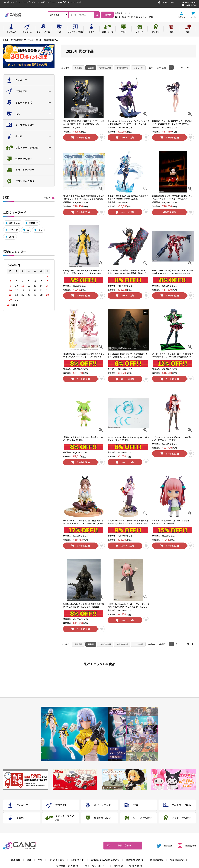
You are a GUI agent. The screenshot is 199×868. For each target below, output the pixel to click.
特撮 (160, 17)
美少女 (126, 17)
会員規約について (179, 860)
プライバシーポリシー (96, 866)
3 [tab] (142, 729)
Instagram (187, 846)
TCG (132, 17)
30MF (12, 237)
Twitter (164, 846)
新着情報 (16, 860)
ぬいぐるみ (14, 223)
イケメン (13, 230)
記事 (29, 860)
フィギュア (29, 40)
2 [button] (177, 67)
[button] (193, 67)
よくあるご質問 (166, 2)
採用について (136, 866)
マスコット (152, 17)
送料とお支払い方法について (105, 860)
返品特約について (135, 860)
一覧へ (47, 198)
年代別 (39, 40)
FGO (40, 230)
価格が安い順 (105, 68)
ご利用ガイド (189, 5)
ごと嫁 (138, 17)
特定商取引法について (67, 866)
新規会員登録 (157, 860)
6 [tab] (142, 757)
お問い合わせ (189, 2)
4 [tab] (142, 739)
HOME (6, 40)
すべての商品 (16, 40)
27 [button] (188, 67)
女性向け (33, 223)
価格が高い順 (122, 68)
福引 (40, 860)
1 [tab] (142, 711)
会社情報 (118, 866)
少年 (144, 17)
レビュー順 (138, 68)
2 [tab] (142, 720)
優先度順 (78, 68)
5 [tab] (142, 748)
